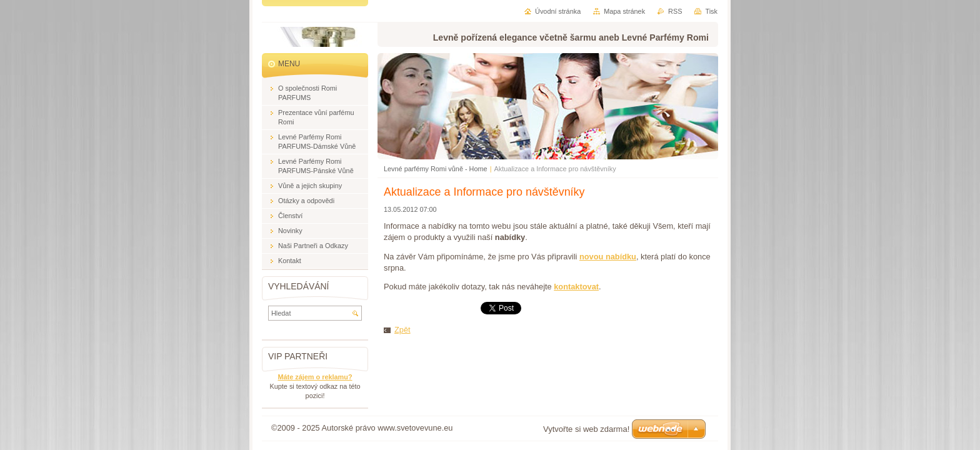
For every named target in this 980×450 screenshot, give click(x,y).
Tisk (711, 11)
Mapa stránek (624, 11)
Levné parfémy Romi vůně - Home (436, 169)
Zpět (402, 330)
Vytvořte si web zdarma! (586, 429)
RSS (675, 11)
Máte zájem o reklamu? (315, 377)
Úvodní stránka (558, 11)
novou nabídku (608, 257)
